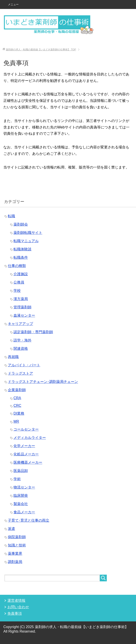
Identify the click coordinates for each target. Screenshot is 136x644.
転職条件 (21, 257)
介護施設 (21, 274)
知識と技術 (17, 545)
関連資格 (21, 349)
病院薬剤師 (17, 537)
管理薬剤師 (22, 307)
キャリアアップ (20, 324)
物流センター (24, 487)
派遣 (11, 529)
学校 (17, 291)
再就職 (13, 357)
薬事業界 (15, 553)
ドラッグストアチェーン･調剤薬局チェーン (43, 382)
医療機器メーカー (28, 462)
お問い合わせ (18, 607)
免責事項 (15, 613)
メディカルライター (30, 438)
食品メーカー (24, 512)
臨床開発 (21, 496)
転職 (11, 216)
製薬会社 (21, 504)
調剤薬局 (15, 562)
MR (16, 421)
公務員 (19, 282)
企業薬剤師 (17, 390)
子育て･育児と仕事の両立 (29, 520)
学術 (17, 479)
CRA (17, 398)
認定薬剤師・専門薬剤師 (33, 332)
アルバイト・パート (24, 365)
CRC (17, 406)
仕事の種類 (17, 266)
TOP (41, 49)
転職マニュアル (26, 241)
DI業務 (19, 413)
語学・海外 (22, 340)
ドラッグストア (20, 373)
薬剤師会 (21, 224)
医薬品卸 (21, 471)
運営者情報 (16, 600)
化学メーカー (24, 446)
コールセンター (26, 429)
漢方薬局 (21, 299)
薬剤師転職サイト (28, 233)
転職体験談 (22, 249)
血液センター (24, 315)
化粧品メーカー (26, 454)
